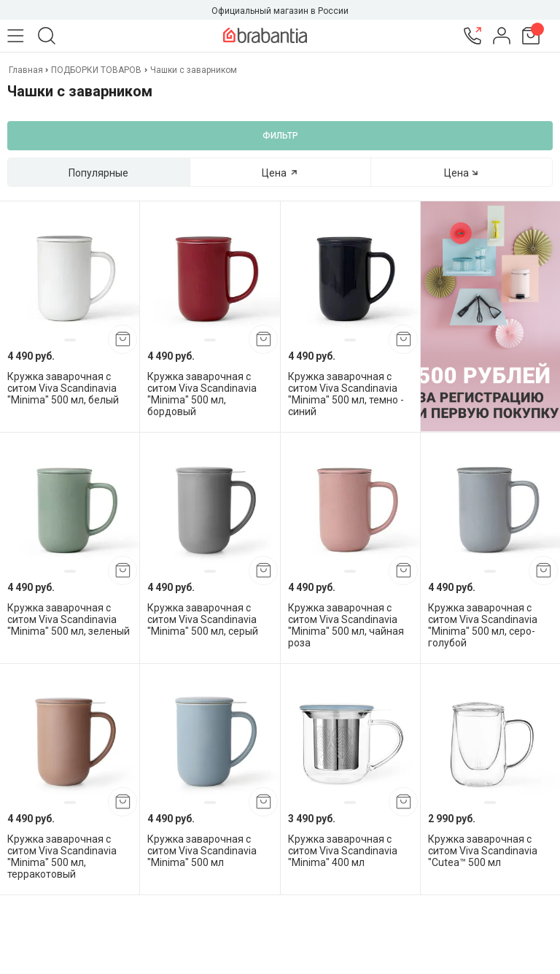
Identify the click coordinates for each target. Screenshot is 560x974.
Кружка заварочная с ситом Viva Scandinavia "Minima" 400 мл (343, 851)
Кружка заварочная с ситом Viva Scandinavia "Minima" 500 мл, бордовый (202, 394)
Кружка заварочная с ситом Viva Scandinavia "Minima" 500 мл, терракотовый (62, 857)
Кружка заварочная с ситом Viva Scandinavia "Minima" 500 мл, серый (203, 619)
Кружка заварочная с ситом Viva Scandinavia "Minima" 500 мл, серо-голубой (483, 625)
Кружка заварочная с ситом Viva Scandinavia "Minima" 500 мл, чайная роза (346, 625)
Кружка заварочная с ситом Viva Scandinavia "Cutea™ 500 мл (483, 851)
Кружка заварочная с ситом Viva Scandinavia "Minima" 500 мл (202, 851)
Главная (27, 70)
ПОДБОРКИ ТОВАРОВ (96, 70)
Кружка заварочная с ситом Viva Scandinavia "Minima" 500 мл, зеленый (69, 619)
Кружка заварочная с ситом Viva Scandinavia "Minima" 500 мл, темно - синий (346, 394)
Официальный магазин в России (280, 11)
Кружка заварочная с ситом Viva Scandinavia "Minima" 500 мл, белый (63, 388)
